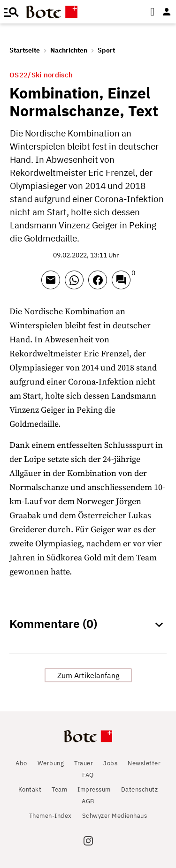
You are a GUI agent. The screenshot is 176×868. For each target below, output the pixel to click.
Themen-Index (50, 816)
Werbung (51, 763)
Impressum (94, 789)
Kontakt (30, 789)
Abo (21, 763)
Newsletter (144, 763)
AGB (88, 801)
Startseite (25, 50)
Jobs (110, 763)
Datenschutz (140, 789)
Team (59, 789)
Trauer (84, 763)
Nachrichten (69, 50)
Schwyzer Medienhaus (115, 816)
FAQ (88, 775)
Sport (106, 50)
